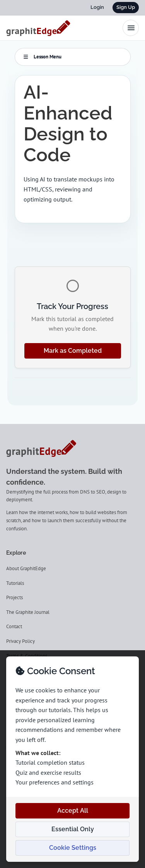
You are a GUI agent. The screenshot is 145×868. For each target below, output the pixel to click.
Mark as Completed (73, 351)
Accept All (73, 811)
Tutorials (15, 583)
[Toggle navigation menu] (131, 28)
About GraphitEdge (26, 568)
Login (97, 7)
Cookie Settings (73, 848)
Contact (14, 626)
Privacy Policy (20, 641)
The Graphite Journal (28, 612)
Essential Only (73, 829)
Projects (14, 597)
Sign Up (126, 7)
